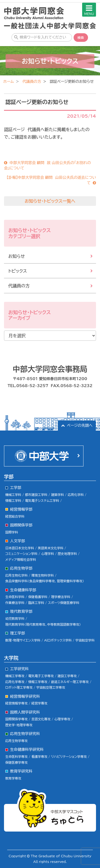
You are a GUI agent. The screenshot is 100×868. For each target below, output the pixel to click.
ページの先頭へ (80, 425)
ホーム (8, 81)
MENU (89, 10)
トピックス (18, 271)
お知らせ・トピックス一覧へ (50, 201)
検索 (81, 38)
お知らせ (17, 256)
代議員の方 (32, 81)
